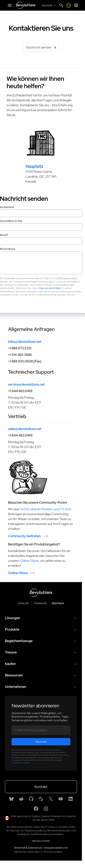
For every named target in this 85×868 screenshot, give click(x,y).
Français (40, 603)
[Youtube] (61, 799)
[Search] (61, 5)
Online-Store (29, 561)
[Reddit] (21, 799)
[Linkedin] (71, 799)
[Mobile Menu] (10, 5)
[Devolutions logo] (41, 593)
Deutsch (58, 603)
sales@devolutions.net (25, 429)
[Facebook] (36, 809)
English (24, 603)
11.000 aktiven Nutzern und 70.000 (46, 509)
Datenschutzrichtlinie (50, 288)
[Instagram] (46, 809)
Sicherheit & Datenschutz (28, 848)
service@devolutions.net (26, 384)
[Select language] (49, 5)
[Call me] (69, 5)
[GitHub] (31, 799)
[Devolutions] (26, 5)
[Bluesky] (11, 799)
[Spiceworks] (41, 799)
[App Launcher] (76, 5)
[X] (51, 799)
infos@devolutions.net (25, 342)
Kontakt (41, 787)
